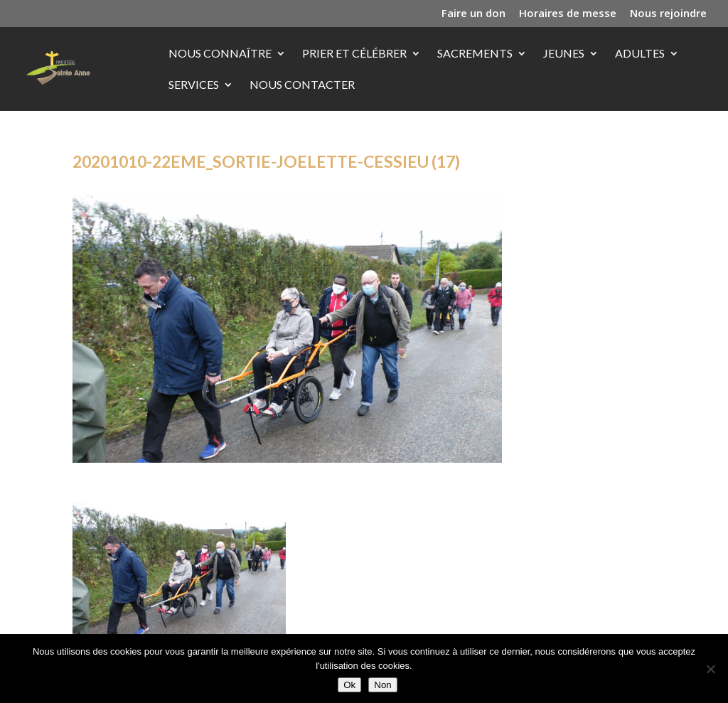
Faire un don (473, 14)
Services (194, 85)
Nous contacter (302, 85)
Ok (349, 685)
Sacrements (475, 54)
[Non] (710, 669)
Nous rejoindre (668, 14)
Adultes (640, 54)
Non (382, 685)
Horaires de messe (568, 14)
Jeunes (564, 54)
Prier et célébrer (354, 54)
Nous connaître (220, 54)
